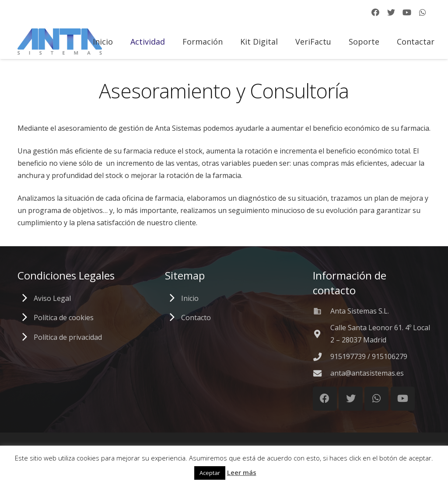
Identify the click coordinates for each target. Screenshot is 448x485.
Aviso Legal (52, 298)
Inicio (190, 298)
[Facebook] (375, 12)
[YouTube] (407, 12)
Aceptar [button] (210, 473)
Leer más (242, 472)
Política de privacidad (68, 337)
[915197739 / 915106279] (322, 357)
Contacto (196, 318)
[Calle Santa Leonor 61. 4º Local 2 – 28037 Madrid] (322, 334)
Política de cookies (64, 318)
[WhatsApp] (423, 12)
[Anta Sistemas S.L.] (322, 311)
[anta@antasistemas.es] (322, 373)
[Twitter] (391, 12)
